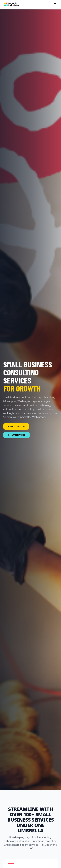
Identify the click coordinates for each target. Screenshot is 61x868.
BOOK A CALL (16, 426)
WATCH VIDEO (16, 435)
